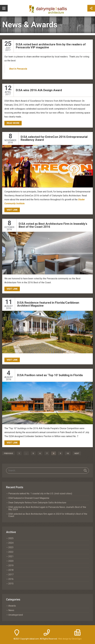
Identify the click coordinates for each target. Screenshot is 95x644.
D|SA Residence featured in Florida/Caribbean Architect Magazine (48, 304)
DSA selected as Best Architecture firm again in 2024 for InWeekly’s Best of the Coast (48, 515)
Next (77, 453)
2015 (11, 584)
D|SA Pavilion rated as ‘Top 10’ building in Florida (50, 375)
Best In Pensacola (18, 69)
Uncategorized (16, 615)
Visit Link (12, 210)
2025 (11, 538)
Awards (12, 606)
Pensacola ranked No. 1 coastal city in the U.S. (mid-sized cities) (40, 494)
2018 (11, 570)
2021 (11, 556)
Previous (8, 453)
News (11, 610)
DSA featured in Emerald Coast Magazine (29, 498)
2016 (11, 579)
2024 (11, 543)
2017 (11, 575)
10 (68, 453)
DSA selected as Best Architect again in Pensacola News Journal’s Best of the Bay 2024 (47, 508)
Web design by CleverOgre (70, 639)
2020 (11, 561)
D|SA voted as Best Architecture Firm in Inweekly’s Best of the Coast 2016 (53, 225)
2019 (11, 565)
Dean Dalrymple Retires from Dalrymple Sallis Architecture (37, 503)
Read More (13, 123)
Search (85, 471)
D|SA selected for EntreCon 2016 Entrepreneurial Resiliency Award (54, 138)
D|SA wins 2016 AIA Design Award (39, 90)
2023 (11, 547)
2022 (11, 552)
